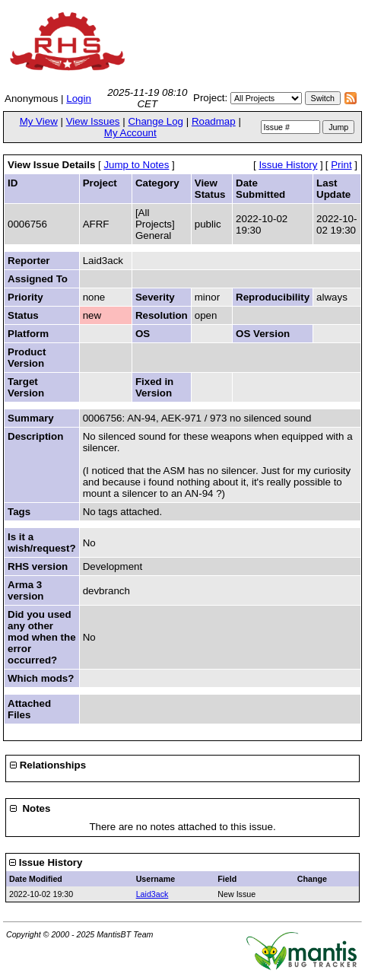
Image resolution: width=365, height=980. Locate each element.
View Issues (93, 121)
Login (79, 99)
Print (341, 165)
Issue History (288, 165)
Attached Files (29, 709)
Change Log (156, 121)
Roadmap (214, 121)
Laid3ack (152, 894)
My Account (130, 133)
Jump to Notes (136, 165)
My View (39, 121)
